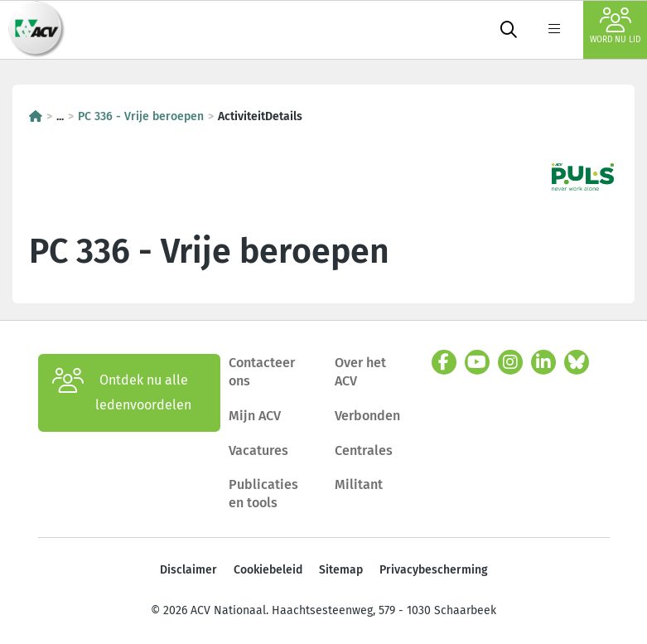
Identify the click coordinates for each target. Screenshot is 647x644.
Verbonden (367, 416)
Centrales (364, 450)
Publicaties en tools (263, 494)
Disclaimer (188, 570)
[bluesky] (577, 362)
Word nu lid (615, 26)
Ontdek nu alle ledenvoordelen (122, 393)
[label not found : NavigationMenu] (554, 30)
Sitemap (341, 570)
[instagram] (510, 362)
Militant (359, 484)
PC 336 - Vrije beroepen (141, 116)
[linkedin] (543, 362)
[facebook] (444, 362)
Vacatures (258, 450)
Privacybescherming (434, 570)
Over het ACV (360, 372)
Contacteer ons (262, 372)
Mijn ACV (255, 416)
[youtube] (477, 362)
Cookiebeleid (268, 570)
